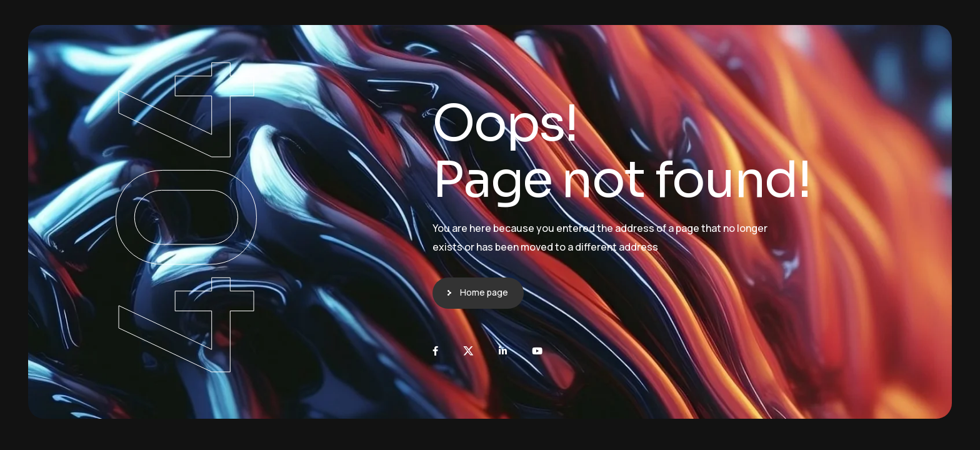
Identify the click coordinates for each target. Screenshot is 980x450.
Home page (484, 292)
